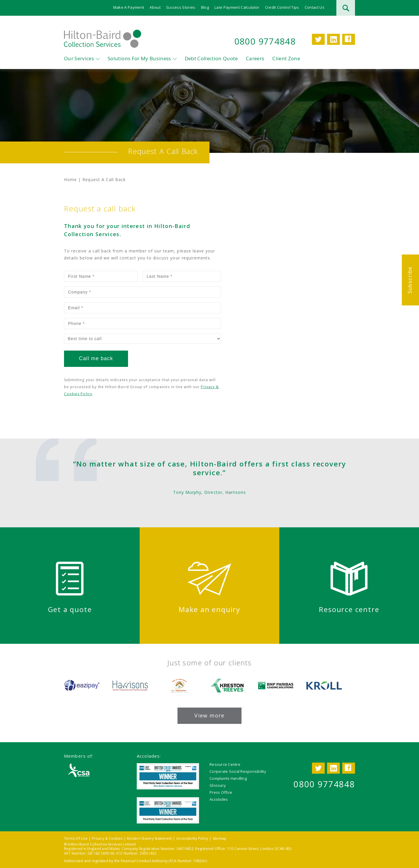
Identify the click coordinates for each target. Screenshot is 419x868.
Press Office (221, 792)
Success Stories (181, 7)
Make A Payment (129, 7)
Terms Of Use (76, 838)
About (155, 7)
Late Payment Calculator (237, 7)
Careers (255, 58)
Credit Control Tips (282, 7)
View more (209, 715)
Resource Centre (225, 764)
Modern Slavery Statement (149, 838)
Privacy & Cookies (107, 838)
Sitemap (220, 838)
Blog (205, 7)
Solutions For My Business (139, 58)
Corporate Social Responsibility (238, 771)
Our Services (79, 58)
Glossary (218, 785)
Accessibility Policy (192, 838)
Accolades (219, 799)
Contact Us (315, 7)
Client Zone (286, 58)
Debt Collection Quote (211, 58)
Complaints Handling (228, 778)
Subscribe (410, 280)
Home (70, 180)
